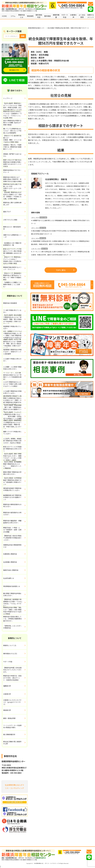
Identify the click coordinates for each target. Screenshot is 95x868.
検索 (23, 36)
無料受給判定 (39, 16)
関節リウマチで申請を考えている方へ (12, 433)
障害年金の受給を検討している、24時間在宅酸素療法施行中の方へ (12, 619)
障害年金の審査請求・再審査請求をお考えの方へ (12, 522)
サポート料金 (65, 16)
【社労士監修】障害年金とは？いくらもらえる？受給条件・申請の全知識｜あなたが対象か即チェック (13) (12, 106)
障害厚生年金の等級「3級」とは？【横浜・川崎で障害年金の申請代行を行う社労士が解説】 (12, 611)
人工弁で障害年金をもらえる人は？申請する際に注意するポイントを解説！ (12, 384)
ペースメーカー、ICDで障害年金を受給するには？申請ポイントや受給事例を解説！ (12, 376)
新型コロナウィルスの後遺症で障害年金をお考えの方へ (12, 449)
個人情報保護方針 (9, 734)
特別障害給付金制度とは (12, 586)
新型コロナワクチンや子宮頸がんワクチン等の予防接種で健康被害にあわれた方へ (12, 252)
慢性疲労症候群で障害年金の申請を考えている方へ (12, 489)
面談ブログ (7, 212)
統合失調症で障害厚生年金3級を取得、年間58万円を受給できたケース (68, 28)
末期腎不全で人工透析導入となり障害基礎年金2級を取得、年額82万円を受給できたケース (60, 222)
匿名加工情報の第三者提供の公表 (12, 743)
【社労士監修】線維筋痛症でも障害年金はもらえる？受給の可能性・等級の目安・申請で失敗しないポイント (12, 425)
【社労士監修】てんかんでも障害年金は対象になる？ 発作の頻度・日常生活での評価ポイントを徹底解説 (12, 416)
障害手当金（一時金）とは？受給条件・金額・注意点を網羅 (12, 530)
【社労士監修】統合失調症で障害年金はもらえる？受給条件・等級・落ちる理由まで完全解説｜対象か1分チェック (12, 319)
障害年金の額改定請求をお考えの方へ (12, 505)
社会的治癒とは (9, 578)
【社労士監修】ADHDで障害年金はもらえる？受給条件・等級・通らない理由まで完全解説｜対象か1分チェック (12, 344)
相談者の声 (7, 710)
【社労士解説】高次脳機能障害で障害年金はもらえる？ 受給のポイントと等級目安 (12, 465)
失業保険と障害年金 (10, 554)
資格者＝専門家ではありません (12, 155)
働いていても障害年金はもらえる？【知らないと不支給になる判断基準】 (12, 131)
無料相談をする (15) (10, 654)
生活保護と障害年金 (10, 562)
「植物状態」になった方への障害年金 (12, 627)
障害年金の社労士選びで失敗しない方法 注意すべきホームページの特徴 (15, 187)
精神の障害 (43, 228)
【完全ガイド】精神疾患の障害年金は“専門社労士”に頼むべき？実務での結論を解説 (12, 276)
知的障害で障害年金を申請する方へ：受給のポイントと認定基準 (12, 352)
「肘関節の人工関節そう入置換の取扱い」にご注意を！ (12, 284)
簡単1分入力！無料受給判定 (12, 228)
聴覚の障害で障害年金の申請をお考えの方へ (12, 473)
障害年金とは (22, 16)
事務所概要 (56, 16)
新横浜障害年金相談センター (37, 28)
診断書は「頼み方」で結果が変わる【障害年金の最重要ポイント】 (12, 147)
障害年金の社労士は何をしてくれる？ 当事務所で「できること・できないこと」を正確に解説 (12, 115)
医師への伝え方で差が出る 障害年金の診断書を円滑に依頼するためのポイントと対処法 (15, 163)
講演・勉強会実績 (9, 718)
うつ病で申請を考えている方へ (12, 311)
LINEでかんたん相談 (10, 220)
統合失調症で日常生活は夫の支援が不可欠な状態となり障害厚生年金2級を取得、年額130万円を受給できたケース (60, 232)
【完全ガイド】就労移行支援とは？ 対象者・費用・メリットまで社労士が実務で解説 (15, 139)
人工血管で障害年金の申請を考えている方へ (12, 392)
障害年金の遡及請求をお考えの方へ (12, 514)
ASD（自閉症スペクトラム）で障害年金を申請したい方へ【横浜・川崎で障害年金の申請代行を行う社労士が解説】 (13, 336)
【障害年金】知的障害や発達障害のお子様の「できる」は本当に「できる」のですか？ (13, 603)
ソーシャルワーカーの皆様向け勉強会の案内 (12, 726)
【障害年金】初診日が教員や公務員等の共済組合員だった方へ (12, 538)
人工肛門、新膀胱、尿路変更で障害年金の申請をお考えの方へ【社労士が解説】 (12, 441)
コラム (13, 16)
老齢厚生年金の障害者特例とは (12, 546)
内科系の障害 (43, 218)
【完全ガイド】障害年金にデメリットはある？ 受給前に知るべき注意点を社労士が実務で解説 (15, 260)
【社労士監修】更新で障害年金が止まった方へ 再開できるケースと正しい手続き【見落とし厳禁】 (12, 457)
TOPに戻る (65, 270)
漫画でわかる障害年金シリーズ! (12, 236)
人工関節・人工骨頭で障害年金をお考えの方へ (12, 368)
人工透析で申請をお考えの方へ (12, 360)
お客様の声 (73, 16)
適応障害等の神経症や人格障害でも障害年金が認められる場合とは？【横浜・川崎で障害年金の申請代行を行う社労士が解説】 (12, 400)
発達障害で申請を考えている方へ (12, 327)
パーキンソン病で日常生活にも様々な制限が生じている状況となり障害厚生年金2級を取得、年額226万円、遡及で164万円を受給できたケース (60, 253)
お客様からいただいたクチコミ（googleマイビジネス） (12, 702)
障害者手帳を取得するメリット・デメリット (12, 268)
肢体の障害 (44, 249)
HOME (4, 16)
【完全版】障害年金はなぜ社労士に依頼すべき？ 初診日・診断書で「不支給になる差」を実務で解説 (12, 196)
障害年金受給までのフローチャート (12, 171)
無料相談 (47, 16)
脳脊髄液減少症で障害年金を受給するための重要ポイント (12, 497)
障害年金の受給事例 (10, 303)
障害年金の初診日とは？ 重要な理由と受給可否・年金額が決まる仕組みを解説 (15, 179)
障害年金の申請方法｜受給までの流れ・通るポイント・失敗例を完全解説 (12, 678)
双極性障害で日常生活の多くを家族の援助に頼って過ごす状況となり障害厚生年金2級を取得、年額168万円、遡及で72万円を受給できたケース (60, 243)
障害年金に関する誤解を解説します (12, 204)
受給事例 (30, 16)
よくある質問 (82, 16)
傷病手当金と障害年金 (11, 570)
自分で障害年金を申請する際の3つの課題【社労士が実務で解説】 (12, 123)
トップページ (8, 98)
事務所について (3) (10, 645)
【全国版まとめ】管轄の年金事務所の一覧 (12, 244)
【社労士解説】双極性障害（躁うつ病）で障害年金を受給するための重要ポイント (12, 408)
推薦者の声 (7, 686)
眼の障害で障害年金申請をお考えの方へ (12, 594)
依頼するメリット (91, 16)
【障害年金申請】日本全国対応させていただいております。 (12, 670)
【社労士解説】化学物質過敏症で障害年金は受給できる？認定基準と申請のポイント (12, 481)
